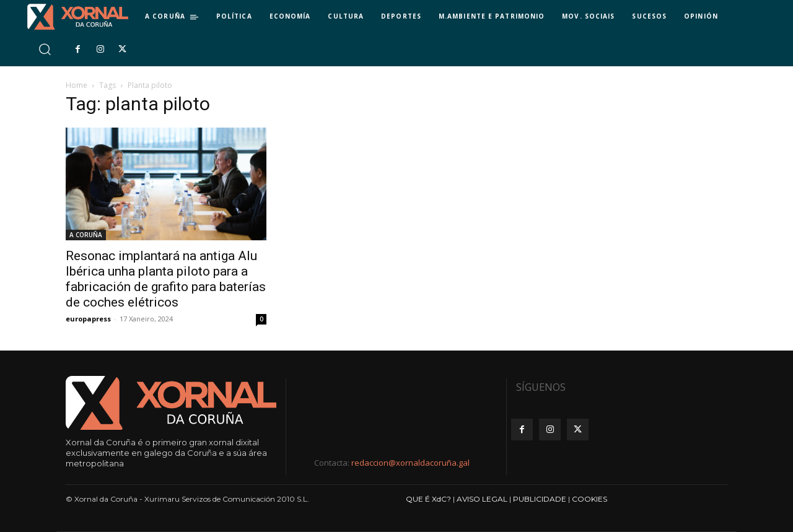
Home (77, 85)
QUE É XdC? (428, 499)
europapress (88, 319)
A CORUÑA (86, 235)
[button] (44, 49)
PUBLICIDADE (540, 499)
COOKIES (589, 499)
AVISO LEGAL (482, 499)
